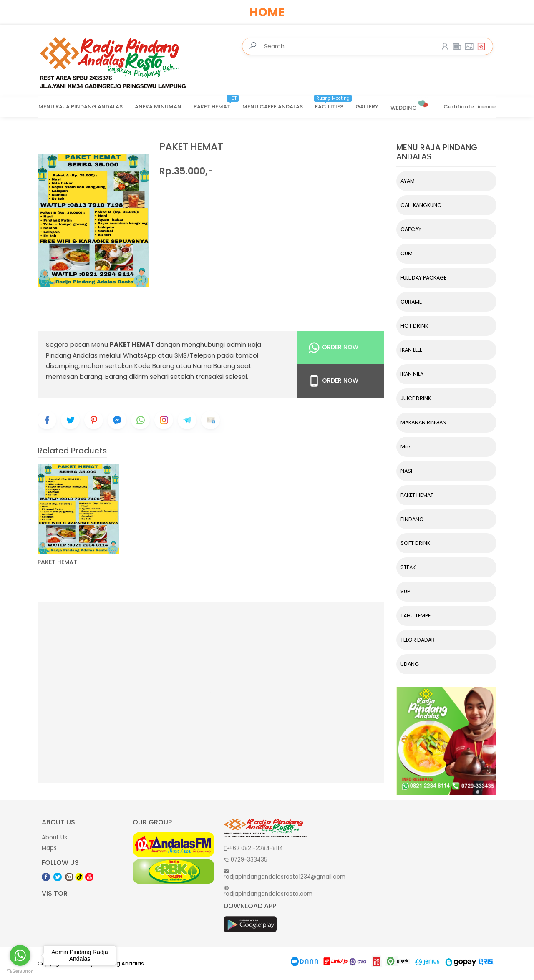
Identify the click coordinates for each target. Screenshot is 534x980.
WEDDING (410, 105)
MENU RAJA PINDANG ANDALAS (81, 107)
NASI (406, 471)
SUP (405, 591)
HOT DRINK (414, 326)
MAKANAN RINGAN (423, 422)
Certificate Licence (470, 107)
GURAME (411, 302)
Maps (49, 848)
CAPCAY (411, 229)
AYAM (408, 181)
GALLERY (367, 107)
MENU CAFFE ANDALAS (273, 107)
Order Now (333, 348)
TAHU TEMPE (416, 616)
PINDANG (412, 519)
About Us (54, 838)
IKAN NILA (412, 374)
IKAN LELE (411, 350)
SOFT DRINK (415, 543)
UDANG (410, 664)
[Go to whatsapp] (20, 955)
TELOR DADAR (418, 640)
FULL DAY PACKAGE (423, 278)
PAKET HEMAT (216, 104)
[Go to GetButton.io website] (20, 971)
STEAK (408, 567)
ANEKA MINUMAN (158, 107)
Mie (405, 447)
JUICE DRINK (416, 398)
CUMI (407, 253)
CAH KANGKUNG (421, 205)
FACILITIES (333, 104)
